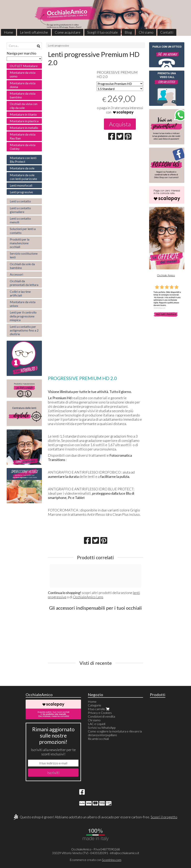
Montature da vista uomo (23, 74)
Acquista (120, 124)
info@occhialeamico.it (125, 853)
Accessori (16, 274)
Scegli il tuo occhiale (103, 32)
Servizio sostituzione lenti (24, 255)
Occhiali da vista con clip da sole (24, 106)
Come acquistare (68, 32)
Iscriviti (53, 773)
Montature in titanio (23, 114)
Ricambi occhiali (98, 739)
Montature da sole (22, 168)
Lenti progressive (59, 45)
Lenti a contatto (20, 201)
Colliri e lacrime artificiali (20, 293)
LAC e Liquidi (97, 724)
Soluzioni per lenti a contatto (23, 231)
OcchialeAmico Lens (88, 597)
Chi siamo (146, 32)
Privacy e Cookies (100, 713)
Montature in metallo (24, 128)
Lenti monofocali (21, 185)
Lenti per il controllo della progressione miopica (23, 316)
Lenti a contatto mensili (20, 220)
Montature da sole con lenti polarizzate (23, 177)
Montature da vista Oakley (23, 147)
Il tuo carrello (99, 709)
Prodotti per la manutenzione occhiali (20, 243)
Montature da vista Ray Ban (23, 136)
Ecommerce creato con (95, 860)
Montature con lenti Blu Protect (23, 160)
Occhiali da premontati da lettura (24, 283)
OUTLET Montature (24, 66)
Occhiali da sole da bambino (22, 266)
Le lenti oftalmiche (34, 32)
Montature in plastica (24, 121)
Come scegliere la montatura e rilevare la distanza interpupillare (115, 733)
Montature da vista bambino (23, 95)
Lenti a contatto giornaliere (20, 210)
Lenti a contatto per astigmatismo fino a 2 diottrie (24, 330)
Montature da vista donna (23, 85)
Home (9, 32)
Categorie (95, 705)
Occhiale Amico (166, 275)
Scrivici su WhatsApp (102, 727)
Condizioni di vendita (101, 716)
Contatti (167, 32)
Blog (128, 32)
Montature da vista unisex (23, 304)
